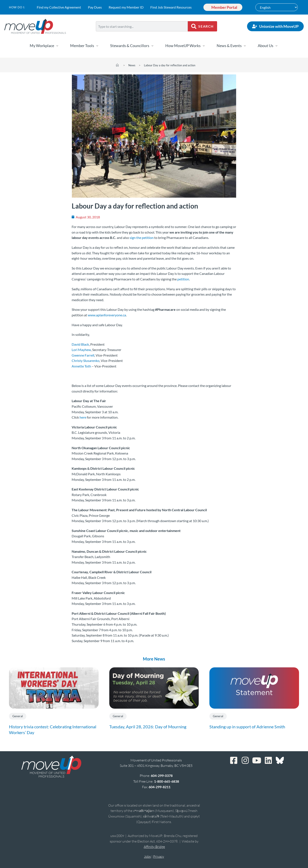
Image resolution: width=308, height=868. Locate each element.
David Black (80, 344)
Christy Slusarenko (86, 361)
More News (154, 659)
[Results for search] (142, 34)
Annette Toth (81, 366)
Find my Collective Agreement (58, 7)
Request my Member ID (125, 7)
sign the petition (142, 238)
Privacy (159, 856)
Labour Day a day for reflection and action (170, 65)
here (83, 417)
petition (183, 279)
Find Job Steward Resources (170, 7)
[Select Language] (277, 7)
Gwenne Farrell (83, 355)
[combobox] (142, 26)
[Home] (117, 65)
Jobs (147, 856)
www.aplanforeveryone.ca (107, 315)
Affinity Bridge (154, 847)
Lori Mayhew (81, 350)
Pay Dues (94, 7)
